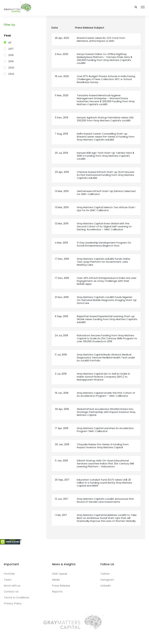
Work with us (12, 586)
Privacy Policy (13, 603)
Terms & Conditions (17, 598)
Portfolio (9, 574)
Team (8, 580)
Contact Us (11, 592)
